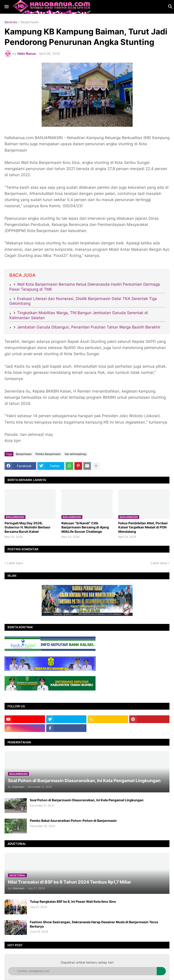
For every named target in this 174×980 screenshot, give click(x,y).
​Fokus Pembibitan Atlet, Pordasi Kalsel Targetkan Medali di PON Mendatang (143, 527)
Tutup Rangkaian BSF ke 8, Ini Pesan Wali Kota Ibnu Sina (73, 901)
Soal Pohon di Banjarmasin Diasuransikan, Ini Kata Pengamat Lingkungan (87, 800)
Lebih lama (159, 563)
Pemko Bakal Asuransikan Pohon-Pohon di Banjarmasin (73, 821)
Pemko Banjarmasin (48, 454)
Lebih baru (15, 563)
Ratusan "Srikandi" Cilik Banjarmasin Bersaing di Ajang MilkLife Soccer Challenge (85, 527)
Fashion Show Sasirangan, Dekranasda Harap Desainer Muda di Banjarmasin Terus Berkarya (94, 924)
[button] (6, 7)
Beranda (11, 22)
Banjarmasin (30, 22)
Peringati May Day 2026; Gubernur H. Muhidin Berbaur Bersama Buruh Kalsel (28, 527)
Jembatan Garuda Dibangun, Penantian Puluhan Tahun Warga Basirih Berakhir (89, 327)
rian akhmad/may (76, 454)
